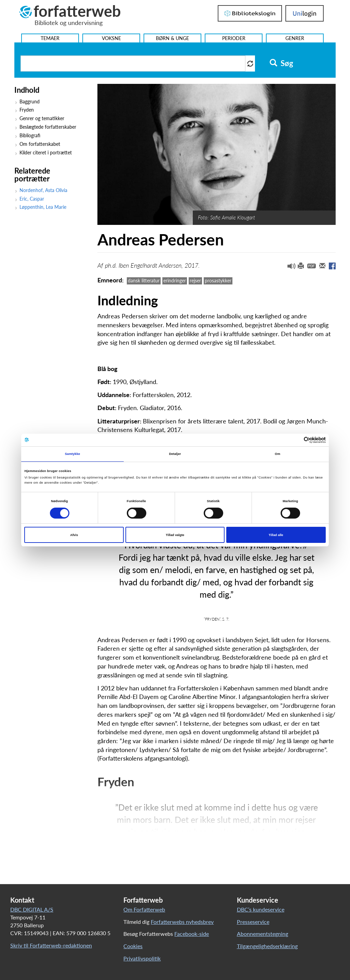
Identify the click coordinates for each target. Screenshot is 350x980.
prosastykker (218, 281)
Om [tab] (278, 454)
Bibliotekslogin (250, 13)
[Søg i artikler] (133, 63)
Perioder (234, 38)
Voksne (111, 38)
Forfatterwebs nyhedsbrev (182, 922)
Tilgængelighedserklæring (267, 946)
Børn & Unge (172, 38)
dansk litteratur (144, 281)
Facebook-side (192, 934)
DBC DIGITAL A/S (32, 909)
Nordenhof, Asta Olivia (43, 190)
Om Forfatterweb (144, 909)
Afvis (74, 535)
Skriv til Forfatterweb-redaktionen (51, 945)
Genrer (295, 38)
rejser (195, 281)
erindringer (175, 281)
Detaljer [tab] (175, 454)
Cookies (133, 946)
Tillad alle (276, 535)
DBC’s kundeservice (261, 909)
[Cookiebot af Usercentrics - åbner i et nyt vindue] (296, 440)
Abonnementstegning (262, 934)
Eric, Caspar (32, 199)
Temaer (50, 38)
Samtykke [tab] (73, 454)
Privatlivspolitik (142, 958)
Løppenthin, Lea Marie (43, 207)
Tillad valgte (175, 535)
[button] (289, 268)
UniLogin (305, 13)
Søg (281, 63)
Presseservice (253, 922)
